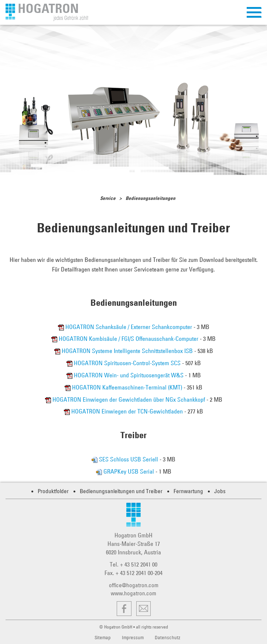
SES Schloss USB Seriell (126, 459)
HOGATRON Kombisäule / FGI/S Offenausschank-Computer (126, 339)
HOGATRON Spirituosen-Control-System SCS (124, 363)
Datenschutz (167, 637)
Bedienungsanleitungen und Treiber (121, 491)
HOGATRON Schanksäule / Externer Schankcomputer (126, 327)
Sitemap (103, 637)
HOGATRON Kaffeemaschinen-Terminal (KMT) (124, 387)
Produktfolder (53, 491)
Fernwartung (188, 491)
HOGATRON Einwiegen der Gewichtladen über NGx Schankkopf (126, 399)
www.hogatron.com (133, 593)
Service (108, 198)
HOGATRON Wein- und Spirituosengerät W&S (126, 375)
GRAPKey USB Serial (126, 471)
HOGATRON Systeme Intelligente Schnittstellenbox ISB (124, 351)
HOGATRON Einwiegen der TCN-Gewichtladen (124, 411)
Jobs (220, 491)
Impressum (133, 637)
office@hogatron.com (134, 585)
